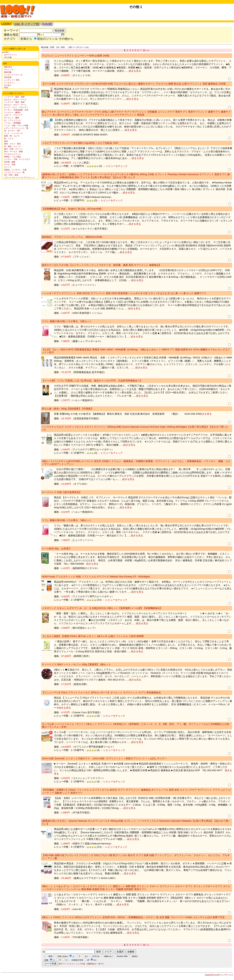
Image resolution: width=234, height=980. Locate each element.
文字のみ (96, 956)
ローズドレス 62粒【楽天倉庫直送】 (62, 492)
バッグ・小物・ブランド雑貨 (16, 125)
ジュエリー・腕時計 (12, 112)
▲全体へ (6, 52)
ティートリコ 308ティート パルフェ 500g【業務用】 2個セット (76, 664)
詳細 (60, 956)
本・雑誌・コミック (12, 146)
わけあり (8, 85)
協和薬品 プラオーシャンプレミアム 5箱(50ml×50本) (72, 237)
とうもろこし (10, 83)
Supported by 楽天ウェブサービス (219, 975)
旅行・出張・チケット (13, 149)
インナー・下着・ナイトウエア (17, 159)
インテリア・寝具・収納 (14, 97)
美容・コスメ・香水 (12, 144)
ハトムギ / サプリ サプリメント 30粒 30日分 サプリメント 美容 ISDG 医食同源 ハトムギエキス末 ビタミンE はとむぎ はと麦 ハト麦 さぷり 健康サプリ (124, 293)
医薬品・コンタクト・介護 (15, 170)
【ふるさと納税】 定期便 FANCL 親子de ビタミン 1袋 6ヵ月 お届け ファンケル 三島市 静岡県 (93, 636)
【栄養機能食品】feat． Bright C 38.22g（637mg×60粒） (73, 209)
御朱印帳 (8, 72)
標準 (50, 956)
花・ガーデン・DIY (12, 131)
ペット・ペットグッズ (13, 133)
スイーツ (8, 167)
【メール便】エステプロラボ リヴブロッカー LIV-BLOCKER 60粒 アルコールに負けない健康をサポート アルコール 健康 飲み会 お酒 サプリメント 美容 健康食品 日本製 (134, 84)
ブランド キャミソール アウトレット (20, 178)
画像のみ (108, 956)
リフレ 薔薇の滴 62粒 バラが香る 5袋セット (67, 321)
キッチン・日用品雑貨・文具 (16, 110)
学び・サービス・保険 (13, 152)
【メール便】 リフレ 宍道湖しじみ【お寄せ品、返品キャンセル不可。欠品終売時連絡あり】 (92, 381)
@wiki (134, 956)
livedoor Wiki (122, 956)
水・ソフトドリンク (12, 120)
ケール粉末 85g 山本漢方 (56, 549)
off (88, 960)
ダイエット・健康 (12, 118)
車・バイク (9, 139)
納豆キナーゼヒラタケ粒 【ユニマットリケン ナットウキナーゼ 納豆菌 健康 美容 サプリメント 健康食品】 (102, 265)
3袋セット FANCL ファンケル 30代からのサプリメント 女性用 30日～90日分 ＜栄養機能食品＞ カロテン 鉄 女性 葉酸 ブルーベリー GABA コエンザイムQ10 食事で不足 (133, 917)
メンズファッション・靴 (14, 172)
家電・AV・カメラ (12, 136)
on (95, 960)
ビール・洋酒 (10, 165)
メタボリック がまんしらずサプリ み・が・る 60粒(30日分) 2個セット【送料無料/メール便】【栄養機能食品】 (102, 608)
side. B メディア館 (27, 24)
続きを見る (135, 71)
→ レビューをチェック (115, 166)
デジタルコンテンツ (12, 154)
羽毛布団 (8, 77)
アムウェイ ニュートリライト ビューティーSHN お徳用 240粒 (76, 56)
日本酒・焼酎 (10, 162)
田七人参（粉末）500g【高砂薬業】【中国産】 (68, 409)
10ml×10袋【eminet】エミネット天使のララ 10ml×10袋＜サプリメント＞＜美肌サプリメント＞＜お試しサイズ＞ (104, 758)
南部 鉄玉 (8, 67)
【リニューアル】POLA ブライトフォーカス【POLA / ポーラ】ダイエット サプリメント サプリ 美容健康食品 (101, 693)
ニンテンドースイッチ (13, 75)
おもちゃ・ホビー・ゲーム (15, 99)
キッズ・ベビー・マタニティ (16, 107)
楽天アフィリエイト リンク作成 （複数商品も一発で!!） (82, 964)
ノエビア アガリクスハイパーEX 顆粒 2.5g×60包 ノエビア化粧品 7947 (80, 143)
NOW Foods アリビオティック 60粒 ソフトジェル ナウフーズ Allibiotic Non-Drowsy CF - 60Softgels (96, 577)
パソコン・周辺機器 (12, 123)
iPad (6, 88)
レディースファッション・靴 (16, 128)
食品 (6, 141)
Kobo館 (47, 24)
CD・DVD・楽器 (11, 175)
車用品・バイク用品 (12, 157)
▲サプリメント (11, 55)
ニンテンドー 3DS (12, 80)
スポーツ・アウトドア (13, 115)
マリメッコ (9, 70)
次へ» (146, 50)
